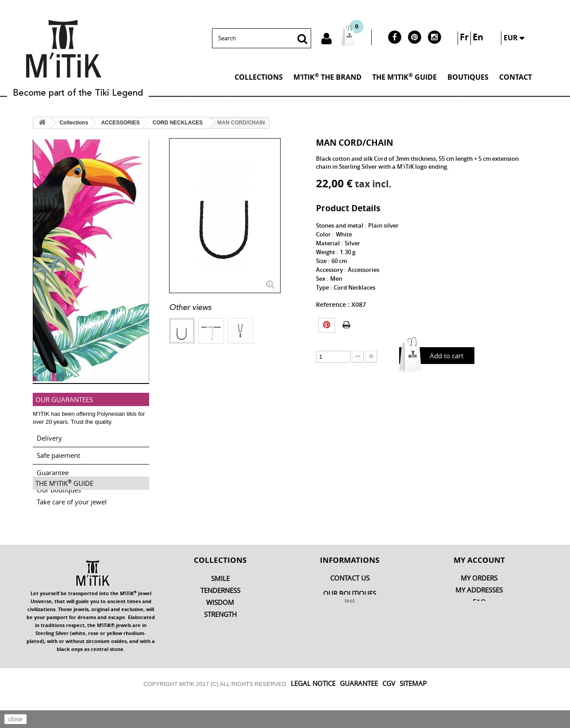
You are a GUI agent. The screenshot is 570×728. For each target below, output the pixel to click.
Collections (259, 77)
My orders (479, 607)
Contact (516, 77)
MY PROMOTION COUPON (479, 643)
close (16, 719)
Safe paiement (58, 452)
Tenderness (220, 619)
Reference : (333, 304)
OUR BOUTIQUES (350, 622)
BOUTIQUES (468, 77)
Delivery (49, 434)
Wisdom (220, 631)
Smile (220, 607)
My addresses (479, 619)
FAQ (479, 631)
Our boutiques (59, 486)
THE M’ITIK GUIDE (404, 77)
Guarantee (53, 469)
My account (479, 589)
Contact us (350, 607)
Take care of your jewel (72, 525)
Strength (220, 643)
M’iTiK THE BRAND (327, 77)
